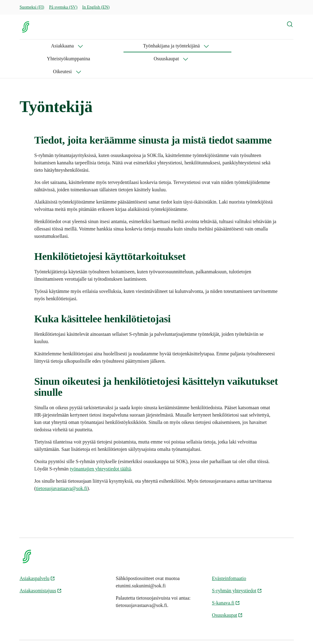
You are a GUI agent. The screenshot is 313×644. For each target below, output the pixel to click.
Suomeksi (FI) (32, 7)
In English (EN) (96, 7)
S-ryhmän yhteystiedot (237, 565)
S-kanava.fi (226, 577)
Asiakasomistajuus (41, 565)
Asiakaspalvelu (37, 553)
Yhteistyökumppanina (157, 46)
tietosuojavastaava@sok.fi (61, 463)
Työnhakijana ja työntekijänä (89, 46)
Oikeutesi (238, 46)
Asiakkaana (31, 46)
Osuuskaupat (198, 46)
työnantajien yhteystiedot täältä (100, 443)
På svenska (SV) (63, 7)
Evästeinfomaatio (229, 553)
